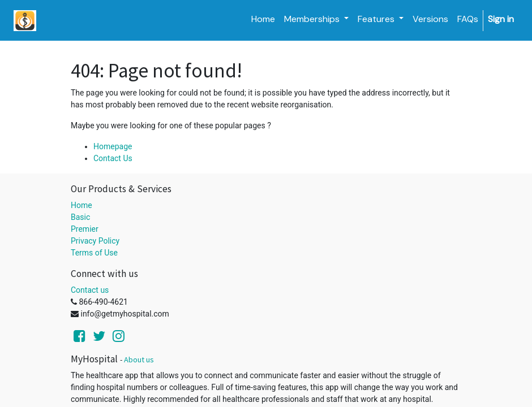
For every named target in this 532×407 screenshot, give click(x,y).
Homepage (113, 146)
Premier (85, 229)
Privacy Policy (95, 241)
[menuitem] (263, 19)
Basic (80, 217)
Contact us (90, 290)
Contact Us (113, 158)
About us (139, 360)
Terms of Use (94, 253)
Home (81, 205)
